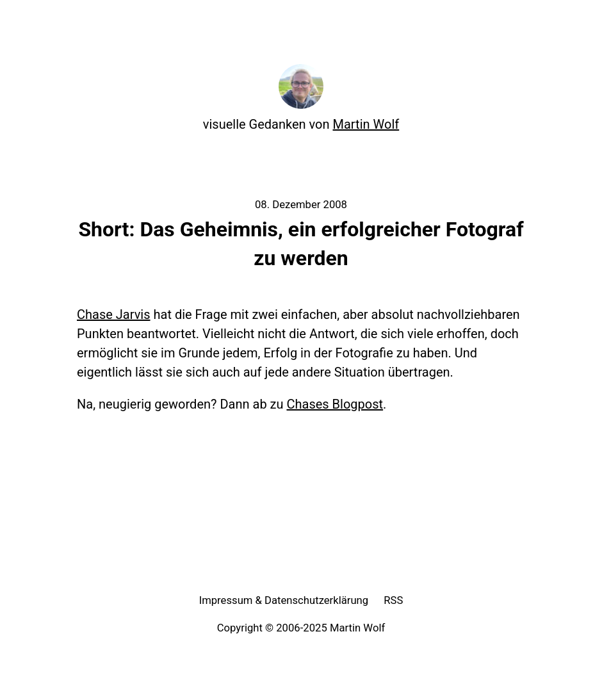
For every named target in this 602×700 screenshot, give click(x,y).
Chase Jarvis (114, 314)
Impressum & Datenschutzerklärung (284, 600)
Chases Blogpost (335, 404)
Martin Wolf (366, 124)
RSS (393, 600)
